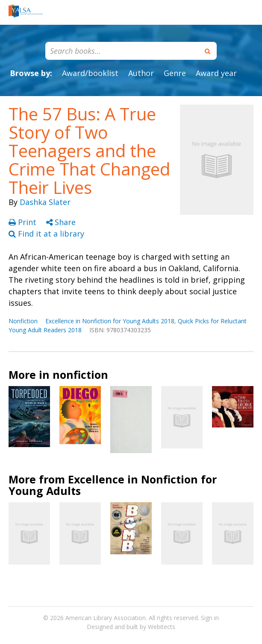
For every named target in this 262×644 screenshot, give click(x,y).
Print (24, 222)
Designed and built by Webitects (131, 627)
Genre (175, 73)
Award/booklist (90, 73)
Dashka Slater (45, 202)
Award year (216, 73)
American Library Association (106, 618)
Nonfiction (23, 321)
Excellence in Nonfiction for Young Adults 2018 (110, 321)
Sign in (210, 618)
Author (141, 73)
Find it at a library (46, 234)
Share (61, 222)
